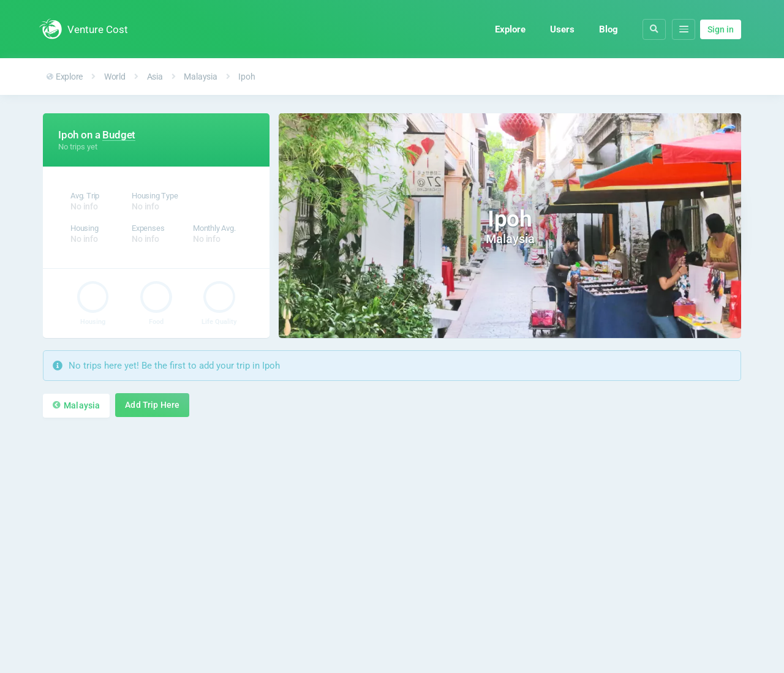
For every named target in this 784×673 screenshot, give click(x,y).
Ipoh (247, 77)
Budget (119, 135)
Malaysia (200, 77)
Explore (510, 29)
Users (562, 29)
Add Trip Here (152, 405)
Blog (609, 29)
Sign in (721, 29)
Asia (155, 77)
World (115, 77)
